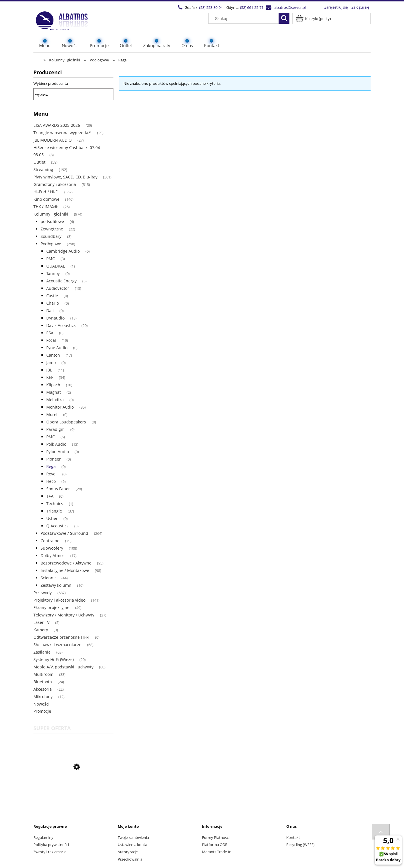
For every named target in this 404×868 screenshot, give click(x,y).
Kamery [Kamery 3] (41, 630)
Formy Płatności (216, 837)
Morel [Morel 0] (52, 414)
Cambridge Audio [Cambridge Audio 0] (63, 251)
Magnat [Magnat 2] (54, 392)
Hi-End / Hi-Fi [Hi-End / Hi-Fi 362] (46, 192)
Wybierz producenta (51, 83)
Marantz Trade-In (217, 852)
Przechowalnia (130, 859)
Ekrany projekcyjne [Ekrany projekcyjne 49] (51, 607)
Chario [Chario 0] (53, 303)
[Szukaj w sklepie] (245, 19)
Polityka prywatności (51, 845)
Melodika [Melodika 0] (55, 400)
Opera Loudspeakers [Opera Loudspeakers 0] (66, 422)
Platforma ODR (215, 845)
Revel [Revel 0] (51, 474)
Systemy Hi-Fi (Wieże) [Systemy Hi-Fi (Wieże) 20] (54, 659)
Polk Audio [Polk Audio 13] (56, 444)
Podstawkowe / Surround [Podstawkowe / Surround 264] (64, 533)
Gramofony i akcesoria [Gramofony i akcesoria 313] (55, 184)
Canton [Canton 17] (53, 355)
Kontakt (293, 837)
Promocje (42, 711)
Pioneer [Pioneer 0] (54, 459)
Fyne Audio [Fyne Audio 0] (57, 348)
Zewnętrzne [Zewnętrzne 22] (52, 229)
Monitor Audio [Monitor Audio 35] (60, 407)
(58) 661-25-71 (252, 7)
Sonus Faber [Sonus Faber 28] (58, 489)
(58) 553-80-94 (211, 7)
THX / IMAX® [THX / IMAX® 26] (46, 207)
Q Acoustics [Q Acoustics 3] (57, 526)
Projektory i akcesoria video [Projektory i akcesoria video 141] (59, 600)
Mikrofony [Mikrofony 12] (43, 697)
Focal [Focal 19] (51, 340)
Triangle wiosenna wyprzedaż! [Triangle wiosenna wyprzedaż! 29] (62, 133)
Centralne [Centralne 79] (50, 541)
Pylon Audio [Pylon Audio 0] (58, 452)
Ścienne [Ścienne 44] (48, 578)
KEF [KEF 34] (50, 377)
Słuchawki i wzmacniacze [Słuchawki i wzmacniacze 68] (57, 645)
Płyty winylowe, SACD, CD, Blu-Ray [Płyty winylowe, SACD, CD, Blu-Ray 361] (65, 177)
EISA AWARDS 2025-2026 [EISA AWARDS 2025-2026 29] (57, 125)
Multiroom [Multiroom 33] (43, 674)
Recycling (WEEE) (300, 845)
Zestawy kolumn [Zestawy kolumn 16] (56, 585)
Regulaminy (43, 837)
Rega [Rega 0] (51, 466)
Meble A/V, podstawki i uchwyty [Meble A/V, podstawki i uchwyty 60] (63, 667)
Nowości (41, 704)
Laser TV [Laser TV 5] (41, 622)
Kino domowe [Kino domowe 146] (46, 199)
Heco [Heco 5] (51, 481)
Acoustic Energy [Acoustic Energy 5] (61, 281)
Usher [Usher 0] (52, 518)
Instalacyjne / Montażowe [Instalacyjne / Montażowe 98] (65, 570)
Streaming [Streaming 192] (43, 169)
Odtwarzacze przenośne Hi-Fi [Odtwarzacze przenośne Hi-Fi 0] (61, 637)
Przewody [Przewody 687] (43, 593)
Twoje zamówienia (133, 837)
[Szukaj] (284, 18)
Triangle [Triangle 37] (54, 511)
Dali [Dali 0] (50, 311)
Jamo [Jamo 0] (51, 362)
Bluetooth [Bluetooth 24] (43, 682)
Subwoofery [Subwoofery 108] (52, 548)
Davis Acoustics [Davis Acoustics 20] (61, 325)
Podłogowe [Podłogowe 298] (51, 244)
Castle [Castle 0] (52, 296)
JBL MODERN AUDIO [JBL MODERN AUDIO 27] (53, 140)
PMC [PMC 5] (51, 437)
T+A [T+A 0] (50, 496)
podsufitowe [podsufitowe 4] (52, 221)
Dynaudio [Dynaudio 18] (55, 318)
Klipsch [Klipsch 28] (53, 385)
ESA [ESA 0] (50, 333)
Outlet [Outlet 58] (39, 162)
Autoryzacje (128, 852)
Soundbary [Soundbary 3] (51, 236)
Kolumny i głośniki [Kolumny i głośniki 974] (51, 214)
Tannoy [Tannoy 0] (53, 273)
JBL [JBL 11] (49, 370)
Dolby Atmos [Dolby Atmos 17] (53, 555)
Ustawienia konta (132, 845)
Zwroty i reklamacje (50, 852)
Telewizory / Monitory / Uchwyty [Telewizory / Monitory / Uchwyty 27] (64, 615)
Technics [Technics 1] (55, 504)
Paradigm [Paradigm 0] (55, 429)
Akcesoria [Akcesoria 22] (43, 689)
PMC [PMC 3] (51, 259)
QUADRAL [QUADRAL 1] (56, 266)
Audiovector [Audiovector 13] (58, 288)
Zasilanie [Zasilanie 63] (42, 652)
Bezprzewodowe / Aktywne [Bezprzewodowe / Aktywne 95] (66, 563)
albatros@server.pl (290, 7)
